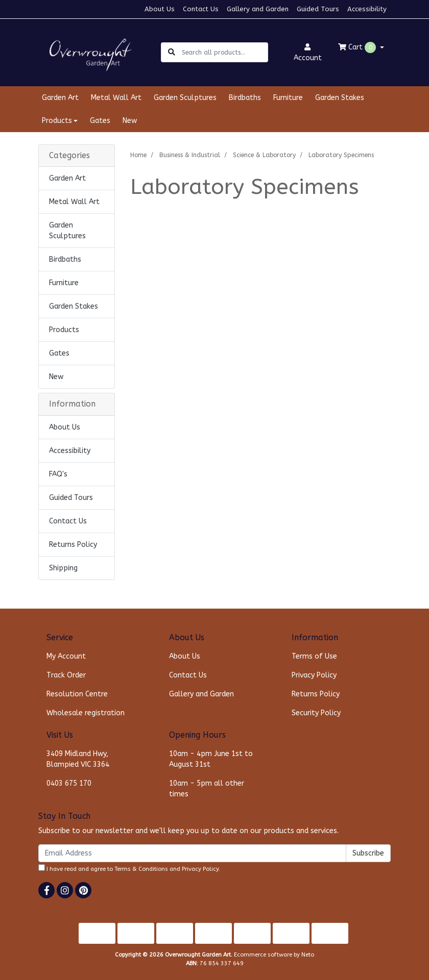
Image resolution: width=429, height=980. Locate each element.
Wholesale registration (86, 713)
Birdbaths (245, 98)
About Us (160, 9)
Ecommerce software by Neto (274, 955)
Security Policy (316, 713)
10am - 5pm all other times (207, 789)
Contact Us (201, 9)
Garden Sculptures (185, 98)
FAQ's (58, 474)
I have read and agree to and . (129, 868)
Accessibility (367, 9)
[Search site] (172, 52)
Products (64, 330)
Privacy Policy (314, 675)
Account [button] (308, 53)
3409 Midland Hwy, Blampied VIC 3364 (78, 759)
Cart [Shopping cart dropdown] (358, 47)
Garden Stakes (340, 98)
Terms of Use (314, 656)
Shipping (63, 568)
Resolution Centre (77, 694)
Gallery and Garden (258, 9)
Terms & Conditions (141, 869)
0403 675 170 (69, 783)
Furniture (288, 98)
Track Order (66, 675)
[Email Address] (192, 853)
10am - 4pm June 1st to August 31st (211, 759)
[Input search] (224, 52)
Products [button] (57, 121)
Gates (100, 121)
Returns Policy (73, 545)
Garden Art (60, 98)
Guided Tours (318, 9)
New (130, 121)
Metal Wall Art (116, 98)
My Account (66, 656)
